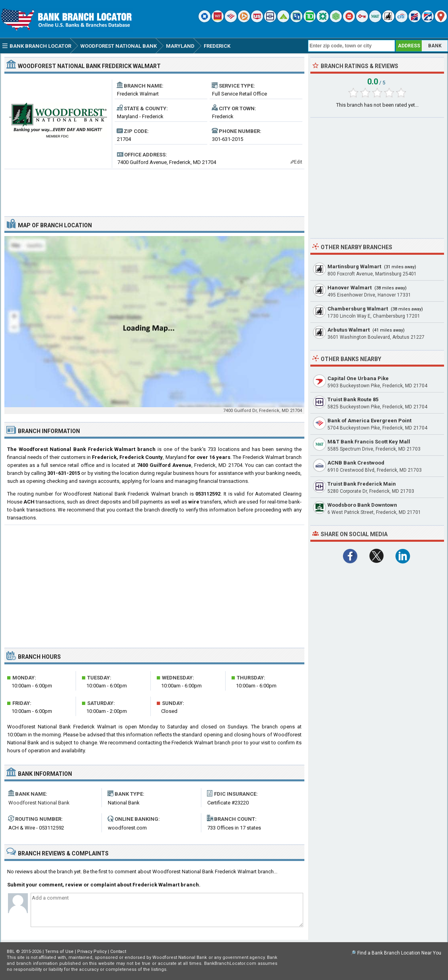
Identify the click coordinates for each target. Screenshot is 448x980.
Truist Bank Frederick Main (362, 484)
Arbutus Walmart (349, 330)
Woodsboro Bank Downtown (362, 505)
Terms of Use (59, 952)
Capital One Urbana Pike (358, 378)
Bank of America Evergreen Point (369, 421)
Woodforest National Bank (39, 803)
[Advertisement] (154, 189)
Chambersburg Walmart (358, 309)
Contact (118, 952)
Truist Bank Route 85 (353, 399)
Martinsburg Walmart (354, 266)
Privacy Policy (92, 952)
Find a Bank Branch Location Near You (399, 953)
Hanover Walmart (350, 288)
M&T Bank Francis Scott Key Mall (369, 442)
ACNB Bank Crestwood (356, 463)
